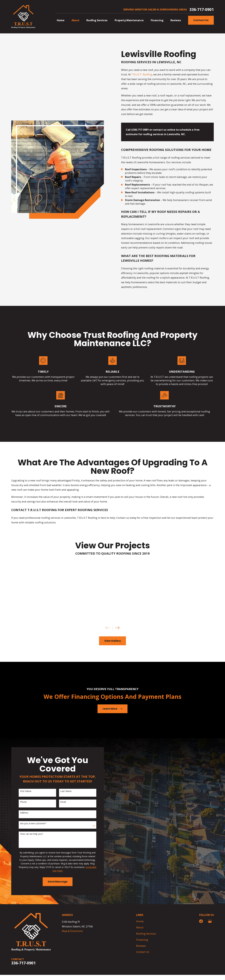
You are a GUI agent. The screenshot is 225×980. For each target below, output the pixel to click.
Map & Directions (72, 931)
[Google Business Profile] (210, 921)
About (140, 927)
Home (140, 921)
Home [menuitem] (61, 20)
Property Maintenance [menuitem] (129, 20)
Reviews (141, 946)
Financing (142, 940)
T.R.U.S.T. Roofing (142, 74)
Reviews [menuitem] (176, 20)
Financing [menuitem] (157, 20)
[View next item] (117, 628)
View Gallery (112, 641)
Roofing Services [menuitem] (97, 20)
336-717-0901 (202, 10)
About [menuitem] (75, 20)
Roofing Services (146, 934)
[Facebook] (201, 921)
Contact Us (201, 20)
